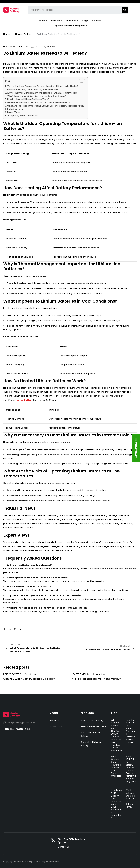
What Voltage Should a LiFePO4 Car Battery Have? (130, 799)
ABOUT (54, 713)
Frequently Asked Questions (23, 116)
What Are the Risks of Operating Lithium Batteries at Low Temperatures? (46, 106)
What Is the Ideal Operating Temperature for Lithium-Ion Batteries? (42, 86)
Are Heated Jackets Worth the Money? (96, 679)
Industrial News (15, 109)
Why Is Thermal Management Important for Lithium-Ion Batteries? (42, 93)
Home (7, 34)
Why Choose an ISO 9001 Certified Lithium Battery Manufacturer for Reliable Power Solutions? (117, 735)
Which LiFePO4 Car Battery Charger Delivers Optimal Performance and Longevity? (131, 770)
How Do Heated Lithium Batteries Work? (28, 99)
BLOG (114, 713)
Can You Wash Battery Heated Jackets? (29, 679)
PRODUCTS (87, 713)
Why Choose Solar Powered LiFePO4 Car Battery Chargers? (116, 768)
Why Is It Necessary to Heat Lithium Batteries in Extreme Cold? (40, 103)
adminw (51, 47)
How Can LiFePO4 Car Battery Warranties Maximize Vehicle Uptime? (131, 731)
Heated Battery (23, 34)
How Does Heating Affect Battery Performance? (32, 90)
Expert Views (14, 112)
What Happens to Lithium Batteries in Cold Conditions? (37, 96)
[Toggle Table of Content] (81, 82)
